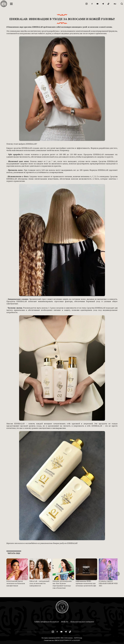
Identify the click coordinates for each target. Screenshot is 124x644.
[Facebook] (92, 4)
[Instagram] (87, 4)
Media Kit (65, 622)
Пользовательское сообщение (82, 622)
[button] (118, 574)
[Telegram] (103, 4)
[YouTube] (97, 4)
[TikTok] (108, 4)
